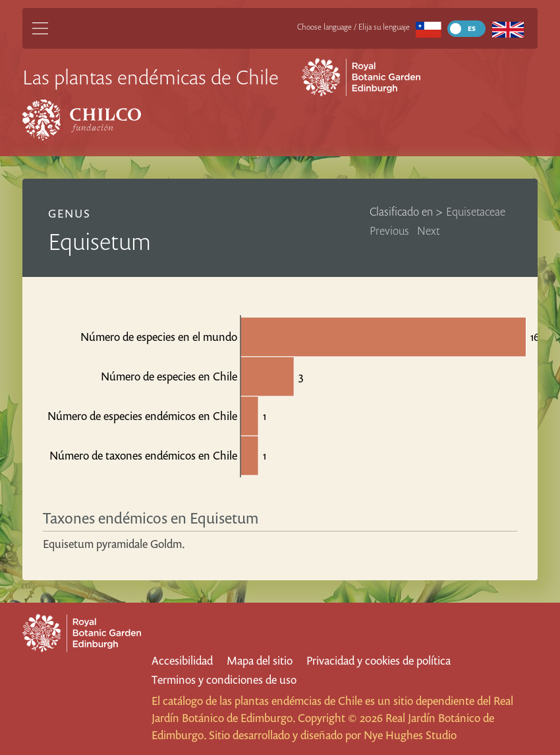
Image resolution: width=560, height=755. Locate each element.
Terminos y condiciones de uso (224, 679)
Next (429, 230)
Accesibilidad (182, 660)
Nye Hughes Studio (410, 735)
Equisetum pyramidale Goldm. (114, 544)
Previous (389, 230)
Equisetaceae (476, 211)
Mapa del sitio (260, 660)
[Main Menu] (40, 28)
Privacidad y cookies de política (378, 660)
